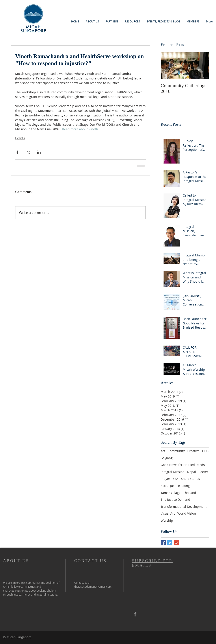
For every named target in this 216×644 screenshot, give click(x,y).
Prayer (165, 479)
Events (20, 138)
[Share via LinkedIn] (39, 152)
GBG (205, 451)
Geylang (167, 458)
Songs (187, 486)
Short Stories (190, 479)
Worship (167, 520)
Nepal (192, 472)
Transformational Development (184, 507)
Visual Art (168, 513)
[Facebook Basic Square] (163, 543)
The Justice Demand (175, 500)
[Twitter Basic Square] (170, 543)
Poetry (203, 472)
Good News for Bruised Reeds (183, 465)
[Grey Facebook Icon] (135, 614)
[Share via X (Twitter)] (28, 152)
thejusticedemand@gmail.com (93, 587)
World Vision (187, 513)
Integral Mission (173, 472)
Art (163, 451)
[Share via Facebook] (17, 152)
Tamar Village (171, 493)
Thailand (190, 493)
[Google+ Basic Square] (176, 543)
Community (176, 451)
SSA (176, 479)
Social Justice (170, 486)
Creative (193, 451)
